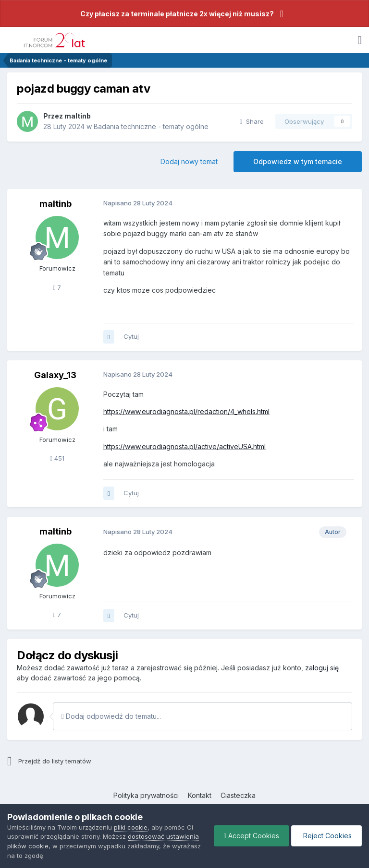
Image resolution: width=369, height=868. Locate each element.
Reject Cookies (326, 836)
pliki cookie (131, 827)
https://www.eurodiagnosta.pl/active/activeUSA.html (184, 446)
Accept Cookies (252, 836)
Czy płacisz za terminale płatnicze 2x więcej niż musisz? (177, 14)
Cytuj (131, 336)
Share (252, 121)
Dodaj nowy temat (189, 161)
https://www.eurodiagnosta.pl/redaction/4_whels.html (186, 411)
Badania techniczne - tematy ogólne (151, 126)
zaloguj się (322, 668)
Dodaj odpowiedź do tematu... (111, 716)
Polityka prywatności (146, 795)
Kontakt (200, 795)
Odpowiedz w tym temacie (298, 161)
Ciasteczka (238, 795)
